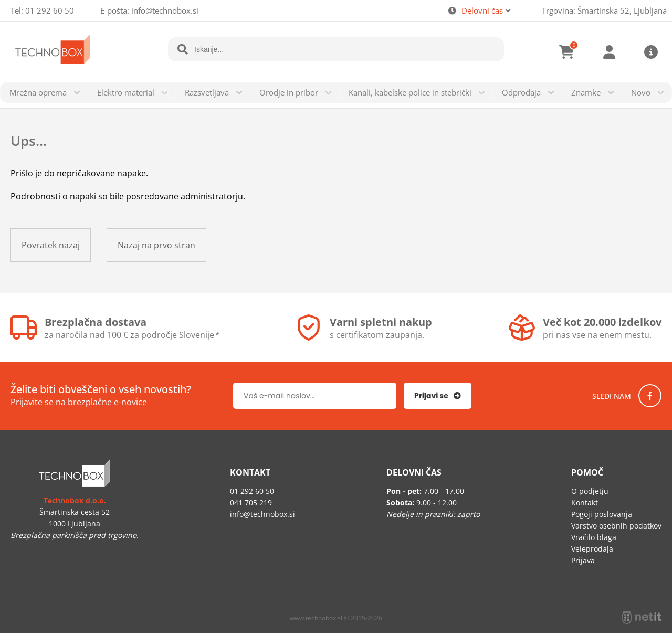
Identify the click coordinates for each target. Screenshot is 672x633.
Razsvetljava (207, 92)
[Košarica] (567, 52)
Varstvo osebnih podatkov (616, 526)
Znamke (586, 92)
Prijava (609, 52)
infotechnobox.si (165, 10)
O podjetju (590, 491)
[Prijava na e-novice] (438, 396)
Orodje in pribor (289, 92)
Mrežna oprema (38, 92)
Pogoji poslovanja (602, 514)
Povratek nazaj (51, 245)
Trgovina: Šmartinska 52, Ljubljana (604, 10)
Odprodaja (521, 92)
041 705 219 (251, 503)
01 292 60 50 (50, 10)
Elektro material (126, 92)
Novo (641, 92)
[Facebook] (650, 396)
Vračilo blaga (594, 537)
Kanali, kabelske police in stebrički (410, 92)
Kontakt (585, 503)
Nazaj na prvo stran (156, 245)
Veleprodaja (592, 549)
